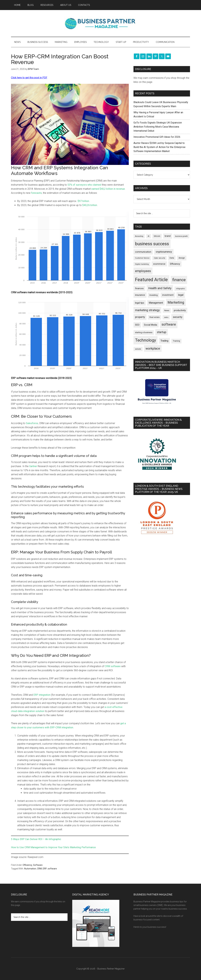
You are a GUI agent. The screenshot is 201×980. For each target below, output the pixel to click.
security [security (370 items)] (178, 317)
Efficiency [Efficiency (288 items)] (175, 264)
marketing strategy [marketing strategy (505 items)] (147, 310)
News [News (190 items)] (167, 310)
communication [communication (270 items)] (143, 252)
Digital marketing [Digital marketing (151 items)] (142, 264)
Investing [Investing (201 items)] (154, 295)
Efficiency (27, 865)
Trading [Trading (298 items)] (164, 341)
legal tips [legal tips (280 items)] (140, 303)
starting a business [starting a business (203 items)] (144, 332)
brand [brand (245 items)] (168, 236)
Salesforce (32, 423)
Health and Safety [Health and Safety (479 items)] (160, 288)
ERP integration (42, 695)
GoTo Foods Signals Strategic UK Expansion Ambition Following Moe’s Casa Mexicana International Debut (158, 127)
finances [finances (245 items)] (139, 288)
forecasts (36, 193)
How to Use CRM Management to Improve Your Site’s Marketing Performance (53, 847)
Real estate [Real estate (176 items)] (155, 317)
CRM (39, 869)
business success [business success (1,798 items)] (152, 244)
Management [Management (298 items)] (156, 303)
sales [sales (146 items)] (166, 317)
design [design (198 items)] (182, 258)
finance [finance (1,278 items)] (179, 280)
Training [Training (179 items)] (176, 341)
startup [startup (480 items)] (162, 332)
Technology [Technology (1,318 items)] (145, 340)
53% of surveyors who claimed (84, 185)
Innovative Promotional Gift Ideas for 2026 (157, 137)
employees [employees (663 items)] (143, 271)
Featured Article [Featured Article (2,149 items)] (151, 280)
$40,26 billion (90, 205)
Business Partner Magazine (100, 23)
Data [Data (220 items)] (172, 258)
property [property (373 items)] (140, 317)
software (52, 869)
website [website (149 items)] (138, 349)
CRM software (113, 666)
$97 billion (83, 201)
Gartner (33, 466)
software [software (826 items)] (169, 324)
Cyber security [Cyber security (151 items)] (159, 258)
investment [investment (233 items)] (168, 295)
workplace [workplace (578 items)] (153, 348)
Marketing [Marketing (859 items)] (176, 302)
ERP (45, 869)
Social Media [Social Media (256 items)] (151, 325)
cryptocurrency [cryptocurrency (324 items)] (164, 252)
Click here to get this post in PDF (29, 78)
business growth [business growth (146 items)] (181, 236)
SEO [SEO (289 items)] (137, 325)
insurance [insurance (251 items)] (140, 295)
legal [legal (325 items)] (181, 295)
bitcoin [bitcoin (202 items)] (157, 236)
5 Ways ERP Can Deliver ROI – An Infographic (36, 839)
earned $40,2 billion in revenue (108, 189)
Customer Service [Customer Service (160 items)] (142, 258)
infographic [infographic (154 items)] (181, 289)
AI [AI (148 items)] (149, 236)
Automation (30, 869)
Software (38, 865)
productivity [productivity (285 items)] (180, 310)
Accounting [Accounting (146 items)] (139, 236)
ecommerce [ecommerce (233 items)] (159, 264)
